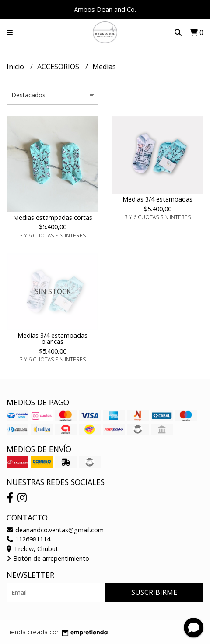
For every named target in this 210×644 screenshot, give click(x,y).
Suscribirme (154, 592)
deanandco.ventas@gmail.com (55, 530)
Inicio (16, 67)
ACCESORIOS (59, 67)
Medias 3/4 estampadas (157, 199)
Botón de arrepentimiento (48, 558)
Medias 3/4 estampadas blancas (52, 338)
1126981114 (28, 539)
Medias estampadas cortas (53, 218)
